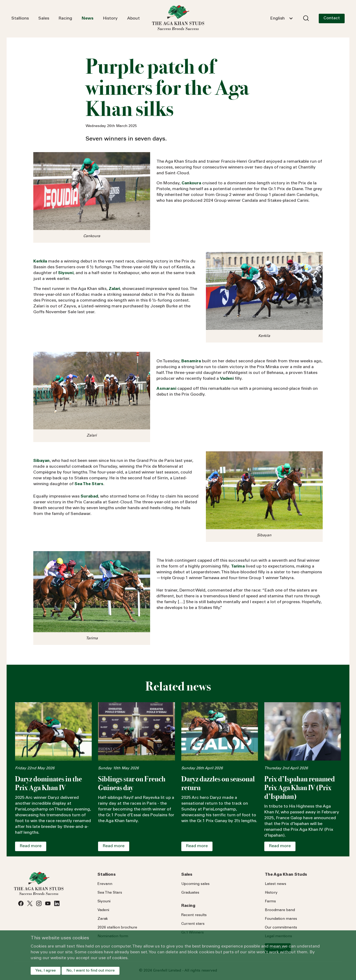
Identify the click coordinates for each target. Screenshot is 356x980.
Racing (65, 18)
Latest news (276, 884)
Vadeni (103, 910)
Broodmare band (280, 910)
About (133, 18)
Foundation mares (281, 919)
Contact (332, 18)
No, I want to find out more (91, 971)
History (110, 18)
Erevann (105, 884)
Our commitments (281, 928)
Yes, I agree (46, 971)
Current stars (193, 924)
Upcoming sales (195, 884)
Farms (270, 902)
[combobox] (281, 18)
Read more (31, 846)
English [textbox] (278, 18)
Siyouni (104, 902)
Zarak (103, 919)
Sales (44, 18)
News (88, 18)
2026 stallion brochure (117, 928)
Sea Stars (110, 893)
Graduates (190, 893)
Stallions (20, 18)
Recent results (194, 915)
